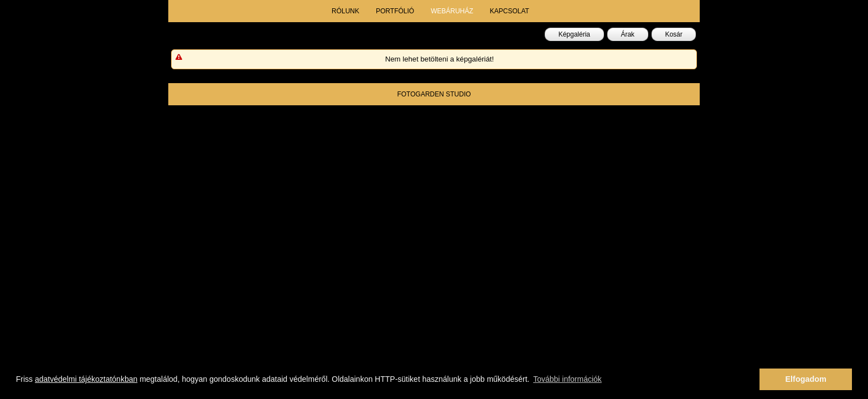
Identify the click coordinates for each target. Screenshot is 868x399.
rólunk (345, 11)
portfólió (395, 11)
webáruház (452, 11)
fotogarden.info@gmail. (484, 116)
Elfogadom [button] (806, 379)
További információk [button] (567, 379)
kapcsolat (510, 11)
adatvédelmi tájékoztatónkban (86, 379)
